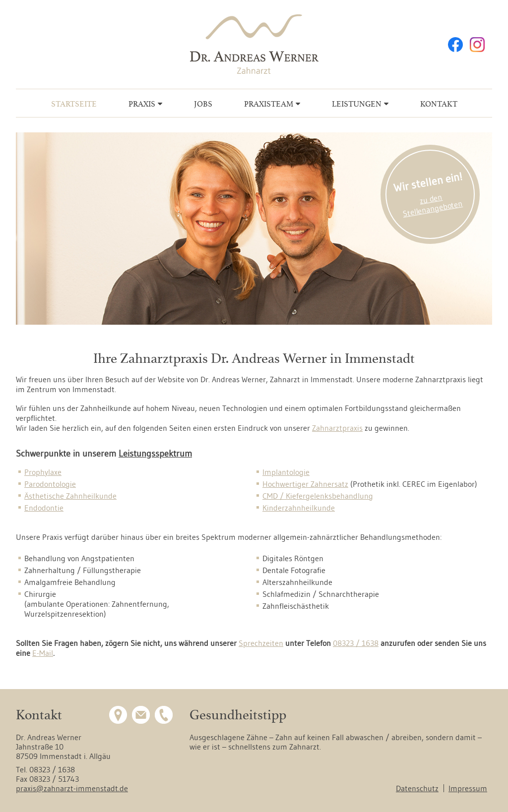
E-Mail (43, 653)
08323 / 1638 (356, 643)
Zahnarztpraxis (337, 428)
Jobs (203, 104)
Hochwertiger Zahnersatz (305, 484)
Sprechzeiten (261, 643)
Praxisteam (269, 104)
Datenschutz (417, 788)
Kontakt (439, 104)
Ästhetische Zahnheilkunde (70, 496)
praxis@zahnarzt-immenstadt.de (72, 788)
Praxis (142, 104)
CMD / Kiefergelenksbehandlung (318, 496)
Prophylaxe (43, 472)
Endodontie (44, 508)
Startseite (74, 104)
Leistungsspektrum (155, 454)
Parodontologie (50, 484)
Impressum (468, 788)
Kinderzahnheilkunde (299, 508)
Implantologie (286, 472)
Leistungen (357, 104)
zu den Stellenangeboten (433, 205)
